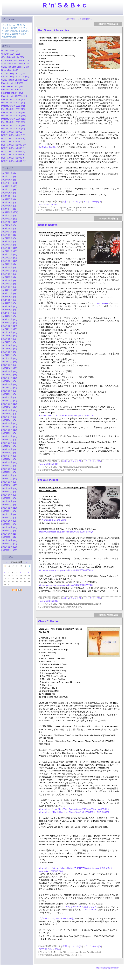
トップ (79, 19)
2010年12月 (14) (9, 326)
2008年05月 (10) (9, 423)
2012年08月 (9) (9, 267)
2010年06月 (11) (9, 345)
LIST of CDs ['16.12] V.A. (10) (15, 77)
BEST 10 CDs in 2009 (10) (14, 145)
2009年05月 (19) (9, 384)
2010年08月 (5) (9, 339)
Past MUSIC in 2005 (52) (13, 129)
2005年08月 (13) (9, 527)
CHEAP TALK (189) (10, 54)
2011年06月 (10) (9, 306)
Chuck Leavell (103, 303)
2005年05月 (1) (9, 537)
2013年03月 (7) (9, 245)
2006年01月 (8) (9, 511)
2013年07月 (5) (9, 232)
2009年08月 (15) (9, 375)
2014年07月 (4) (9, 199)
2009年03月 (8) (9, 391)
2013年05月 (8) (9, 238)
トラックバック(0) (92, 202)
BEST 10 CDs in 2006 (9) (13, 155)
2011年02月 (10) (9, 319)
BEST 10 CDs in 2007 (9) (13, 151)
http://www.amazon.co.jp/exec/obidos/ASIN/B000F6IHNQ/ (66, 532)
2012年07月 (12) (9, 271)
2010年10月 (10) (9, 332)
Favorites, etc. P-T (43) (12, 93)
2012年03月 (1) (9, 284)
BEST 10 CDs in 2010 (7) (13, 142)
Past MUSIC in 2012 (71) (13, 106)
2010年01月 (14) (9, 358)
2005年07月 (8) (9, 531)
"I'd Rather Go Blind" (49, 147)
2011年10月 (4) (9, 297)
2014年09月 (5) (9, 196)
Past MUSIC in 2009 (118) (14, 116)
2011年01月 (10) (9, 323)
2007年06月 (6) (9, 459)
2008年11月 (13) (9, 404)
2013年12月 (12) (9, 222)
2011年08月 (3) (9, 300)
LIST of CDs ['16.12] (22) (13, 73)
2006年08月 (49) (9, 488)
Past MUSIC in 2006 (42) (13, 125)
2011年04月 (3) (9, 313)
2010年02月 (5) (9, 355)
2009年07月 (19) (9, 378)
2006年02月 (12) (9, 508)
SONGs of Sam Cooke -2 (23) (15, 67)
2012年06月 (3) (9, 274)
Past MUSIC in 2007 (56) (13, 122)
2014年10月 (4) (9, 193)
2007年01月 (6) (9, 475)
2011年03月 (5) (9, 316)
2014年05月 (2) (9, 206)
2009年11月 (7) (9, 365)
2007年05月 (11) (9, 462)
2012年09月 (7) (9, 264)
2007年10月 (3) (9, 446)
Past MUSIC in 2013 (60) (13, 103)
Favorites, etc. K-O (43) (12, 90)
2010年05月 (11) (9, 349)
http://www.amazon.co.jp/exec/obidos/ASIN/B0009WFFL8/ (66, 585)
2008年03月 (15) (9, 430)
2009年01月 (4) (9, 397)
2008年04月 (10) (9, 427)
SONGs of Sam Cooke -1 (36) (15, 64)
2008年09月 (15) (9, 410)
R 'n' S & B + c (64, 5)
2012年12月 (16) (9, 254)
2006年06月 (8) (9, 495)
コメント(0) (76, 202)
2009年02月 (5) (9, 394)
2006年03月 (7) (9, 505)
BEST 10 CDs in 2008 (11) (14, 148)
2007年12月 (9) (9, 440)
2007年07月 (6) (9, 456)
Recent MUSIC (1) (10, 51)
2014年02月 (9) (9, 215)
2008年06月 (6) (9, 420)
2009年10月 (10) (9, 368)
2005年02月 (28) (9, 547)
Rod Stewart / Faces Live (54, 30)
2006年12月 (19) (9, 479)
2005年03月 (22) (9, 544)
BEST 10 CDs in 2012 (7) (13, 135)
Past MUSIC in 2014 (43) (13, 99)
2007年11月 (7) (9, 443)
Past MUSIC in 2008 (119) (14, 119)
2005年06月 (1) (9, 534)
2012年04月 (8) (9, 280)
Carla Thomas (90, 910)
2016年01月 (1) (9, 173)
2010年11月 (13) (9, 329)
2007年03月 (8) (9, 469)
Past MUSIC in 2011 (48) (13, 109)
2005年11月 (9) (9, 518)
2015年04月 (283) (10, 183)
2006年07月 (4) (9, 492)
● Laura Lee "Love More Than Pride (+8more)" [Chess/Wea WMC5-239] (74, 809)
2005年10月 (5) (9, 521)
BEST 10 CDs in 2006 (49, 949)
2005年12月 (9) (9, 514)
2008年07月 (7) (9, 417)
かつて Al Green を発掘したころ (81, 907)
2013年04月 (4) (9, 241)
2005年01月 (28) (9, 550)
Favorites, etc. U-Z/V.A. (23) (14, 96)
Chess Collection (49, 621)
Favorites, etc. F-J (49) (12, 86)
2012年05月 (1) (9, 277)
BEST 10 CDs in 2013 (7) (13, 132)
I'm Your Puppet (48, 480)
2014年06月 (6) (9, 202)
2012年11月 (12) (9, 258)
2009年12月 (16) (9, 362)
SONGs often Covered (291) (15, 80)
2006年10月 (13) (9, 485)
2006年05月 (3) (9, 498)
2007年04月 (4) (9, 466)
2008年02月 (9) (9, 433)
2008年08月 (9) (9, 414)
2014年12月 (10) (9, 186)
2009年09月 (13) (9, 371)
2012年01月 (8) (9, 287)
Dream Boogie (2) (10, 70)
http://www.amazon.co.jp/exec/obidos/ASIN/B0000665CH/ (66, 570)
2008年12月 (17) (9, 401)
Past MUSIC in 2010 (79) (13, 112)
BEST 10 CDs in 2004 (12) (14, 161)
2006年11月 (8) (9, 482)
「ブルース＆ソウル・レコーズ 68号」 (57, 919)
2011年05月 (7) (9, 310)
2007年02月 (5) (9, 472)
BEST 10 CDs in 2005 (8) (13, 158)
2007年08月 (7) (9, 453)
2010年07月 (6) (9, 342)
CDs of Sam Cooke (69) (13, 57)
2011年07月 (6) (9, 303)
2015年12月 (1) (9, 176)
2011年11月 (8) (9, 293)
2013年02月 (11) (9, 248)
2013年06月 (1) (9, 235)
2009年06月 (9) (9, 381)
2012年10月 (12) (9, 261)
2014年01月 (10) (9, 219)
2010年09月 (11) (9, 336)
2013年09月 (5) (9, 228)
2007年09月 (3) (9, 449)
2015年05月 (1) (9, 180)
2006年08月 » (87, 19)
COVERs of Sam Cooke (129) (15, 60)
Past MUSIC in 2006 (49, 204)
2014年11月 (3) (9, 189)
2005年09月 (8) (9, 524)
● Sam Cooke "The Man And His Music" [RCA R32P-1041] (67, 416)
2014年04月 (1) (9, 209)
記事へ (66, 202)
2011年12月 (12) (9, 290)
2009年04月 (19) (9, 388)
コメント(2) (76, 946)
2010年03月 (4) (9, 352)
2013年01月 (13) (9, 251)
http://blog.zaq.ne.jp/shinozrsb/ (107, 968)
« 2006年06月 (71, 19)
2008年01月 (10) (9, 436)
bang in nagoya (48, 225)
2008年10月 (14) (9, 407)
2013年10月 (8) (9, 225)
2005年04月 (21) (9, 540)
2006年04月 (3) (9, 501)
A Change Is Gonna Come (54, 520)
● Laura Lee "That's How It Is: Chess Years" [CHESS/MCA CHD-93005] (74, 812)
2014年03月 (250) (10, 212)
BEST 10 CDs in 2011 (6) (13, 138)
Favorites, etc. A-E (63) (12, 83)
